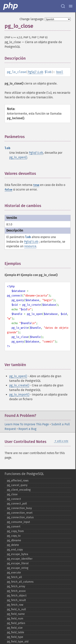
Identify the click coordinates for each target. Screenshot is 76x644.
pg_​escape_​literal (18, 563)
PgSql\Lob (35, 72)
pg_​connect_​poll (17, 504)
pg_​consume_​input (18, 522)
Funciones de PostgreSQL (24, 474)
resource (30, 246)
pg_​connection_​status (20, 517)
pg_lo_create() (19, 385)
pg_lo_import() (19, 395)
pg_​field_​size (15, 628)
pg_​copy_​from (15, 531)
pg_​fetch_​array (16, 586)
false (8, 190)
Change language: (32, 19)
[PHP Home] (11, 6)
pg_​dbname (14, 540)
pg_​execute (14, 573)
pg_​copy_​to (14, 536)
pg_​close (12, 494)
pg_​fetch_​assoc (16, 591)
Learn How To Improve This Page (27, 424)
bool (60, 72)
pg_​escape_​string (18, 568)
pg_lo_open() (18, 157)
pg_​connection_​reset (20, 513)
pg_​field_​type (15, 637)
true (36, 185)
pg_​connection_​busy (19, 508)
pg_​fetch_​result (16, 600)
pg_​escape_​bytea (18, 554)
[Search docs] (63, 6)
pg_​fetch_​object (17, 596)
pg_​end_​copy (15, 550)
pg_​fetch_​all (14, 577)
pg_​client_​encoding (19, 490)
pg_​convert (14, 527)
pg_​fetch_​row (15, 605)
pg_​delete (13, 545)
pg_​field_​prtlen (16, 623)
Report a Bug (27, 429)
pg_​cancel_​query (17, 485)
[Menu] (71, 6)
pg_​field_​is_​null (16, 609)
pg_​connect (14, 499)
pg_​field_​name (16, 614)
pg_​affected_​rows (18, 481)
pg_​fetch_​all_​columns (20, 582)
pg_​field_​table (16, 632)
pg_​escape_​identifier (20, 559)
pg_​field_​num (15, 619)
